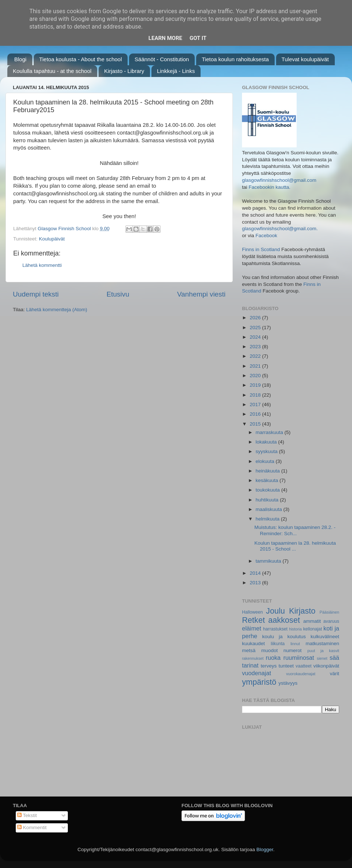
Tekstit (27, 815)
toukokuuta (268, 490)
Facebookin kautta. (269, 187)
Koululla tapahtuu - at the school (52, 71)
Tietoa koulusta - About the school (80, 59)
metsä (249, 650)
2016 (256, 414)
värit (335, 674)
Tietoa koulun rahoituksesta (235, 59)
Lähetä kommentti (42, 265)
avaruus (331, 621)
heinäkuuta (268, 471)
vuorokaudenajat (301, 674)
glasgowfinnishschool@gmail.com (279, 180)
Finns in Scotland (261, 249)
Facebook (266, 236)
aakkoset (284, 620)
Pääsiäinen (329, 612)
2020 (256, 376)
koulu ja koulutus (284, 637)
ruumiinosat (299, 658)
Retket (253, 620)
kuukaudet (253, 643)
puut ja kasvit (323, 651)
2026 (256, 318)
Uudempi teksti (36, 294)
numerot (293, 650)
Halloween (252, 612)
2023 (256, 347)
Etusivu (118, 294)
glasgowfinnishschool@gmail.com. (280, 229)
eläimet (252, 628)
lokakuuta (267, 442)
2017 (256, 404)
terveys (269, 666)
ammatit (312, 621)
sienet (322, 658)
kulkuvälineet (325, 637)
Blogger (265, 849)
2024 (256, 337)
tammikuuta (269, 561)
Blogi (20, 59)
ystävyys (288, 683)
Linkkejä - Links (176, 71)
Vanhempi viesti (201, 294)
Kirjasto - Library (124, 71)
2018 (256, 395)
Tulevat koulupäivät (305, 59)
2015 (256, 424)
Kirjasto (302, 611)
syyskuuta (267, 451)
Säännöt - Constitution (162, 59)
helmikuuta (268, 519)
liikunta (278, 644)
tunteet (286, 666)
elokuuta (266, 461)
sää (334, 658)
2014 (256, 573)
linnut (295, 644)
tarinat (250, 665)
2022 (256, 356)
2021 (256, 366)
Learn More (165, 38)
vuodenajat (256, 673)
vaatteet (303, 666)
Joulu (275, 611)
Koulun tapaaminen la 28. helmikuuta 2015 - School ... (295, 546)
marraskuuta (270, 432)
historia (295, 629)
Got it (198, 38)
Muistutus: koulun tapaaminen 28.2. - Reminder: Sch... (295, 530)
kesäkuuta (267, 480)
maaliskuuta (269, 509)
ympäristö (259, 682)
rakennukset (253, 658)
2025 (256, 328)
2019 (256, 385)
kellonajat (313, 629)
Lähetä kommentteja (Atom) (57, 310)
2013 (256, 583)
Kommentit (32, 827)
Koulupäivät (52, 239)
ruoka (273, 658)
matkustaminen (322, 643)
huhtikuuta (268, 500)
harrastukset (275, 629)
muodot (269, 650)
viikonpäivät (326, 666)
